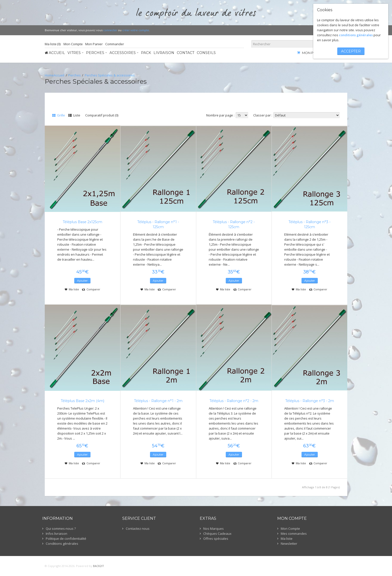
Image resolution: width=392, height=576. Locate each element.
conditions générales (356, 35)
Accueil (59, 75)
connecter (110, 30)
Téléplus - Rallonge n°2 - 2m (234, 401)
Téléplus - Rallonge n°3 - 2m (310, 401)
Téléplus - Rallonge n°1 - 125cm (158, 224)
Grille (59, 115)
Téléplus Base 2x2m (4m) (82, 401)
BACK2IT (98, 566)
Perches (74, 75)
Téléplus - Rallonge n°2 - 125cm (234, 224)
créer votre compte (136, 30)
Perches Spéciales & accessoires (110, 75)
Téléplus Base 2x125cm (82, 222)
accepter (351, 51)
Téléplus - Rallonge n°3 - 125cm (309, 224)
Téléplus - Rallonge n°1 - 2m (158, 401)
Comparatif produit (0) (102, 115)
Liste (74, 115)
